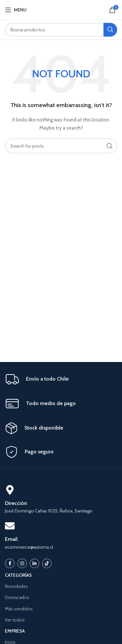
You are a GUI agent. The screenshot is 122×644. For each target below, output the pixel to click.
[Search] (61, 30)
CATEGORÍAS (18, 575)
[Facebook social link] (10, 563)
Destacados (17, 597)
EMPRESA (15, 631)
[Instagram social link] (22, 563)
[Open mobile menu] (16, 10)
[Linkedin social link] (34, 563)
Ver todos (15, 620)
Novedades (16, 586)
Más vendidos (19, 609)
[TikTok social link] (47, 563)
